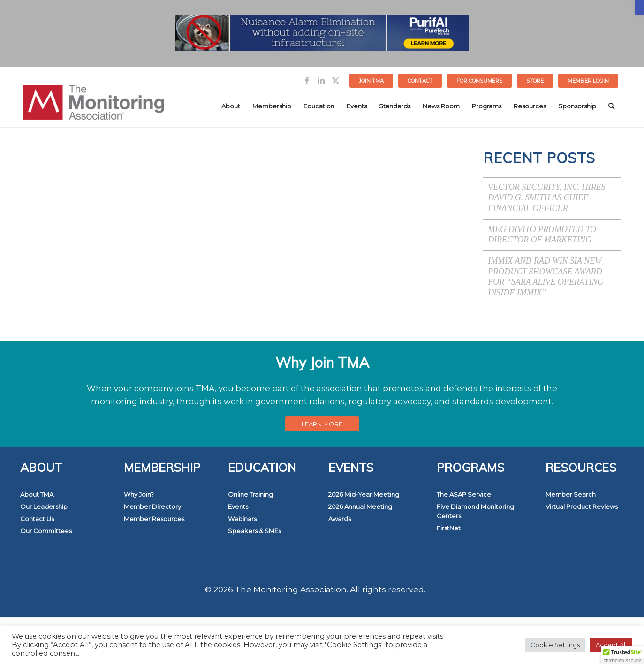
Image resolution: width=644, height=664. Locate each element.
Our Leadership (44, 506)
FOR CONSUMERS (479, 81)
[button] (639, 7)
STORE (535, 81)
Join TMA (371, 81)
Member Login (588, 81)
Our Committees (46, 531)
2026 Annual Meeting (360, 506)
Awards (340, 519)
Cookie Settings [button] (555, 645)
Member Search (571, 494)
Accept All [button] (611, 645)
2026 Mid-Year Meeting (364, 494)
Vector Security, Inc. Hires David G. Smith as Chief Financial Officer (547, 198)
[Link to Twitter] (335, 81)
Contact (420, 81)
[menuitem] (371, 81)
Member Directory (152, 506)
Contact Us (37, 519)
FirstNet (449, 528)
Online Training (250, 494)
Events (238, 506)
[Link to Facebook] (307, 81)
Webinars (242, 519)
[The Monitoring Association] (94, 106)
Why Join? (139, 494)
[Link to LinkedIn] (321, 81)
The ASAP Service (464, 494)
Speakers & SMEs (254, 531)
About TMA (37, 494)
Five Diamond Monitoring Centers (475, 511)
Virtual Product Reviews (582, 506)
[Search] (611, 106)
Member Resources (154, 519)
